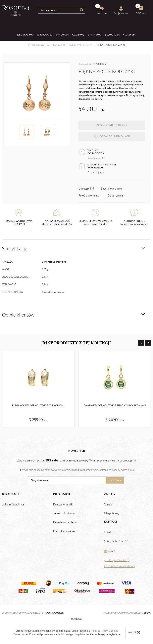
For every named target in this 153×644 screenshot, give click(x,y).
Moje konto (121, 11)
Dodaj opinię (116, 195)
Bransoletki (26, 35)
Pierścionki (45, 35)
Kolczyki (62, 35)
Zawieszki (78, 35)
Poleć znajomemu (90, 195)
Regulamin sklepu (65, 522)
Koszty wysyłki (97, 158)
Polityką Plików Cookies (104, 631)
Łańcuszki (95, 35)
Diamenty (129, 35)
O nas (108, 504)
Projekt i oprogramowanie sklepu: (127, 613)
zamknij (134, 632)
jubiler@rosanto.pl (117, 560)
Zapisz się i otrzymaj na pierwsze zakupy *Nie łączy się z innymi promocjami (76, 460)
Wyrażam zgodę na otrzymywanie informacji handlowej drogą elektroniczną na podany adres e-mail (79, 470)
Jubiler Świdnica (13, 504)
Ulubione (101, 9)
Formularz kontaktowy (120, 566)
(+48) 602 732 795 (117, 541)
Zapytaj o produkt (112, 189)
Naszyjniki (112, 35)
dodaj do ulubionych (112, 136)
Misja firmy (112, 513)
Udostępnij (86, 189)
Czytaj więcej (96, 172)
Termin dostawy (64, 513)
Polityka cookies (64, 531)
